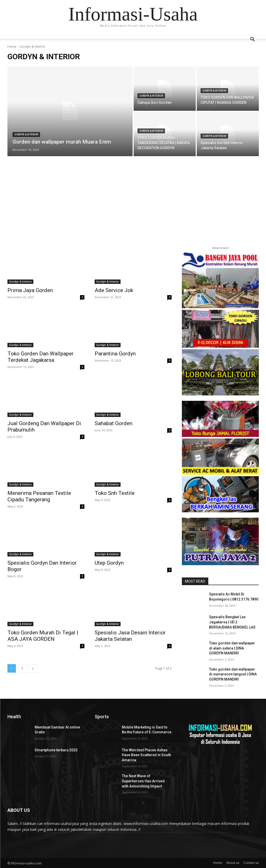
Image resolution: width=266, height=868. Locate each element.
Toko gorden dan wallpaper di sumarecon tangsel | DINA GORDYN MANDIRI (233, 674)
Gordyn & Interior (26, 134)
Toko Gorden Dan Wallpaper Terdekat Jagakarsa (41, 357)
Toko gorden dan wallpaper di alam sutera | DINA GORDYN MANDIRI (232, 648)
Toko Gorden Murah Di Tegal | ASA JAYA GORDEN (43, 636)
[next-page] (33, 668)
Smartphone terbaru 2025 (56, 750)
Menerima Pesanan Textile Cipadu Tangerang (39, 496)
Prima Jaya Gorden (30, 290)
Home (12, 47)
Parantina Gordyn (115, 354)
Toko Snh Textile (115, 493)
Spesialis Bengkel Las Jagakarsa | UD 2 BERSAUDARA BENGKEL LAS (232, 622)
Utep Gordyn (109, 563)
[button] (253, 40)
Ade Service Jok (114, 290)
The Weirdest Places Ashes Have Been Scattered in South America (146, 755)
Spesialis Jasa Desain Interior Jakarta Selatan (130, 636)
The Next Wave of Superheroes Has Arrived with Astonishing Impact (143, 781)
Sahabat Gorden (114, 423)
